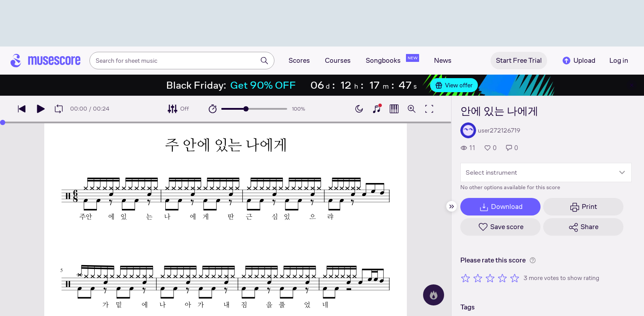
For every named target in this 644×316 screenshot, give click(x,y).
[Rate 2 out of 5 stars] (478, 278)
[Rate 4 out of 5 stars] (502, 278)
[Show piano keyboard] (377, 109)
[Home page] (46, 61)
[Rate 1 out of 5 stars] (466, 278)
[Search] (264, 61)
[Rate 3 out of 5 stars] (490, 278)
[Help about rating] (533, 260)
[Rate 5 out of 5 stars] (515, 278)
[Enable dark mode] (359, 109)
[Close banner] (632, 85)
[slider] (246, 109)
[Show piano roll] (394, 109)
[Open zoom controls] (412, 109)
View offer (454, 85)
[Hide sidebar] (452, 206)
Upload (578, 61)
